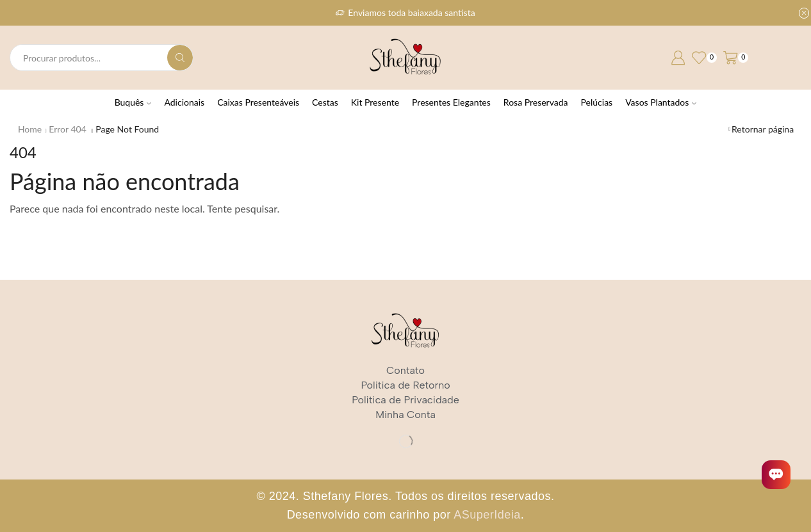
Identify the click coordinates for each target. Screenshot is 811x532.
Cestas (325, 102)
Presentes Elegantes (451, 102)
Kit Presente (375, 102)
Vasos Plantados (661, 102)
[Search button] (180, 58)
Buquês (133, 102)
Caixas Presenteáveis (258, 102)
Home (30, 129)
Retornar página (763, 129)
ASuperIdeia (487, 515)
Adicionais (184, 102)
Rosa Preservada (536, 102)
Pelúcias (597, 102)
